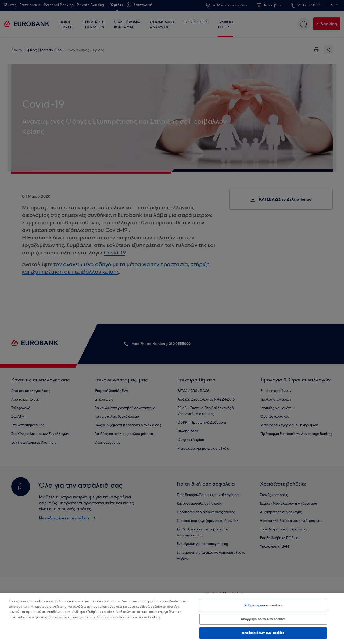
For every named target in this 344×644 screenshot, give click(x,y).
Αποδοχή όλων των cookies (263, 633)
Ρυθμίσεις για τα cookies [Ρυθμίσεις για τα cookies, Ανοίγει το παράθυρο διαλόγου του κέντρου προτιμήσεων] (263, 605)
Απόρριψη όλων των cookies (263, 619)
